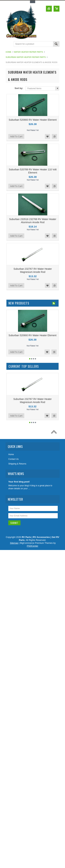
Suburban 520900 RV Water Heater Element (33, 120)
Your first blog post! (19, 482)
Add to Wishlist (47, 136)
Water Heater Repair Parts (29, 52)
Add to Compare (54, 136)
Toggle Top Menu (33, 2)
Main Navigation (9, 44)
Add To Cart (16, 136)
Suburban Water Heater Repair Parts (26, 57)
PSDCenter (33, 546)
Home (9, 52)
